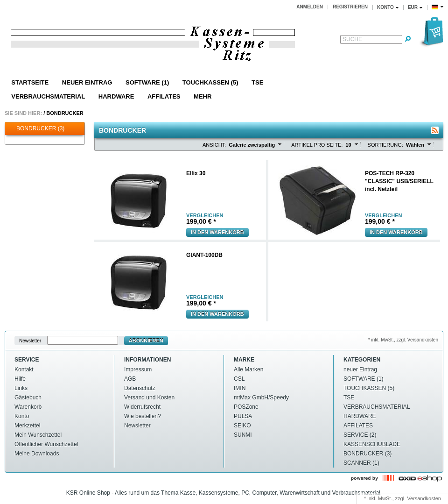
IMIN (240, 388)
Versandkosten (424, 498)
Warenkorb (28, 407)
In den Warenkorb (217, 232)
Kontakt (24, 369)
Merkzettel (27, 426)
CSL (239, 379)
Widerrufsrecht (142, 407)
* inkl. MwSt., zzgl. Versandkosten (403, 340)
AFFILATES (164, 96)
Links (21, 388)
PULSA (243, 416)
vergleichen (205, 216)
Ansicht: (214, 145)
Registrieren (350, 7)
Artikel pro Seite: (317, 145)
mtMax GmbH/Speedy (261, 398)
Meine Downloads (37, 454)
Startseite (30, 82)
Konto (22, 416)
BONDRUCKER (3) (36, 129)
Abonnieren (146, 341)
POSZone (246, 407)
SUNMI (243, 435)
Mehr (203, 96)
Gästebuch (28, 398)
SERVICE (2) (360, 435)
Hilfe (20, 379)
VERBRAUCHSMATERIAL (48, 96)
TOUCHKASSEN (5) (210, 82)
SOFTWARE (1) (147, 82)
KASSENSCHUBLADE (372, 444)
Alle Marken (248, 369)
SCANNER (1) (361, 463)
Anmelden (310, 7)
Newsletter (30, 341)
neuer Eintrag (87, 82)
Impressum (138, 369)
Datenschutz (140, 388)
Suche (352, 39)
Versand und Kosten (149, 398)
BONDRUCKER (65, 113)
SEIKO (242, 426)
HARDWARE (116, 96)
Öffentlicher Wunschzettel (46, 444)
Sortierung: (385, 145)
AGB (130, 379)
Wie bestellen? (143, 416)
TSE (257, 82)
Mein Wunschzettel (38, 435)
